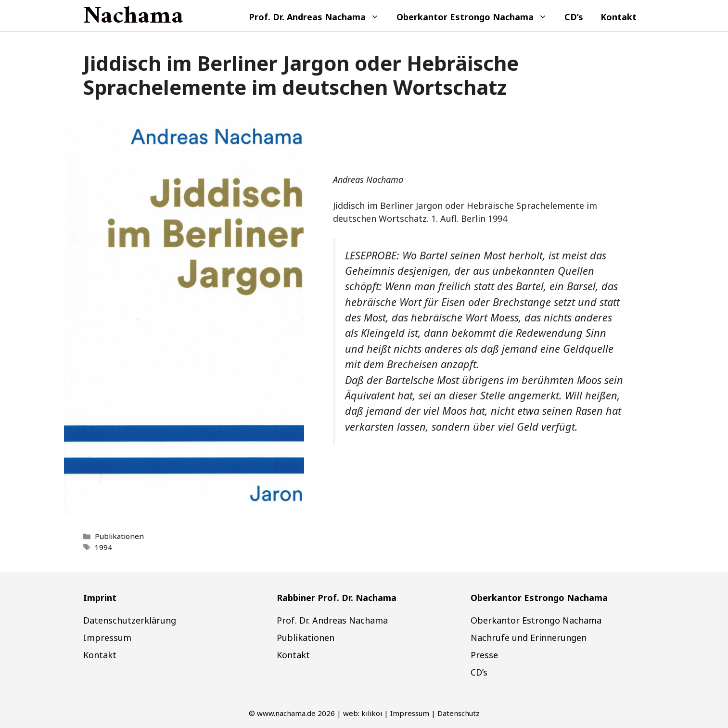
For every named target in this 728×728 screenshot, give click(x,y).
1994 (103, 547)
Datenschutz (459, 713)
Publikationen (119, 536)
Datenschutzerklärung (130, 620)
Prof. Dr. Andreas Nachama (318, 17)
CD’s (574, 17)
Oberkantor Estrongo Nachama (476, 17)
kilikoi (372, 713)
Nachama (133, 17)
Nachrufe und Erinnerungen (529, 638)
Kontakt (619, 17)
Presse (484, 655)
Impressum (107, 638)
